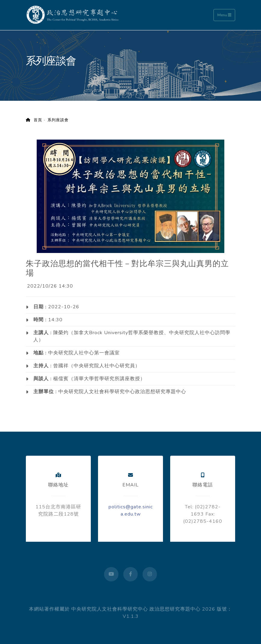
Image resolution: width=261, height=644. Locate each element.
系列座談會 (58, 120)
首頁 (34, 120)
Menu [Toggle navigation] (224, 15)
